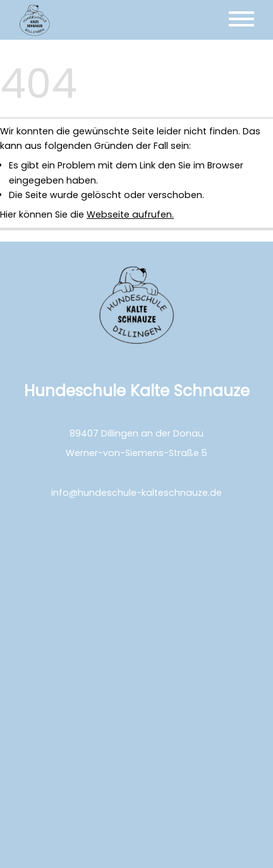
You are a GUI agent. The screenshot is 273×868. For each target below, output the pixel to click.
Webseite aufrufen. (130, 214)
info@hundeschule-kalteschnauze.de (136, 493)
